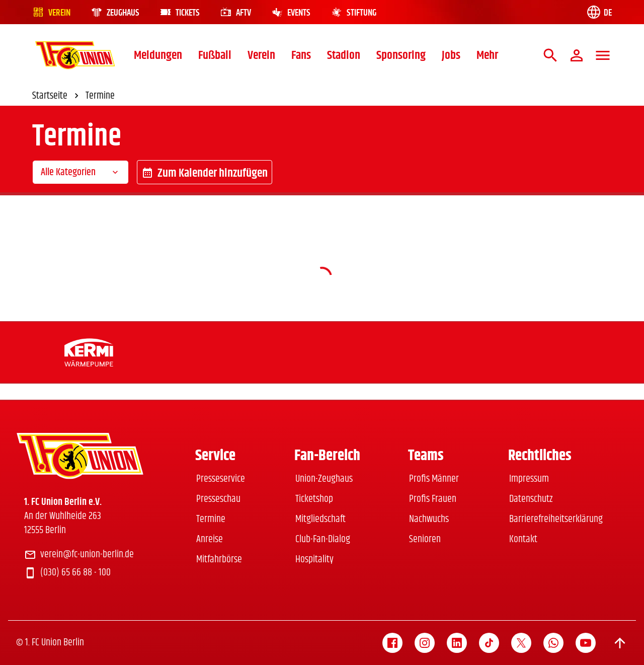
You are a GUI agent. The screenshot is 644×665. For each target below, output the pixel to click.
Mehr (487, 55)
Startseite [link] (57, 96)
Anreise (210, 539)
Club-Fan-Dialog (323, 539)
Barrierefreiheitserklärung (556, 519)
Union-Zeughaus (324, 479)
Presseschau (218, 499)
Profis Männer (434, 479)
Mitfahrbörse (219, 560)
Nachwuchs (429, 519)
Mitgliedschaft (320, 519)
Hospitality (314, 560)
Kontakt (523, 539)
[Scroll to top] (620, 643)
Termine (211, 519)
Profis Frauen (433, 499)
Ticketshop (314, 499)
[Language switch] (599, 12)
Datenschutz (531, 499)
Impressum (529, 479)
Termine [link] (100, 96)
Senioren (425, 539)
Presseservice (221, 479)
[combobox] (80, 172)
